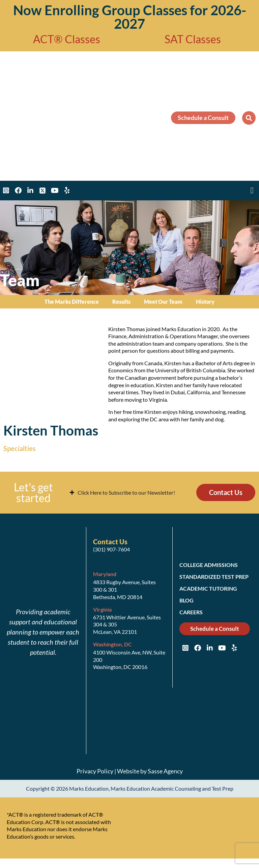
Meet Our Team (163, 302)
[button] (249, 118)
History (205, 302)
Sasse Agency (165, 774)
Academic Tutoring (208, 591)
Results (121, 302)
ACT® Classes (67, 39)
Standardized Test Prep (214, 579)
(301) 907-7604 (111, 552)
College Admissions (209, 567)
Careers (191, 615)
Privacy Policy (95, 774)
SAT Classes (193, 39)
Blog (186, 603)
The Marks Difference (72, 302)
